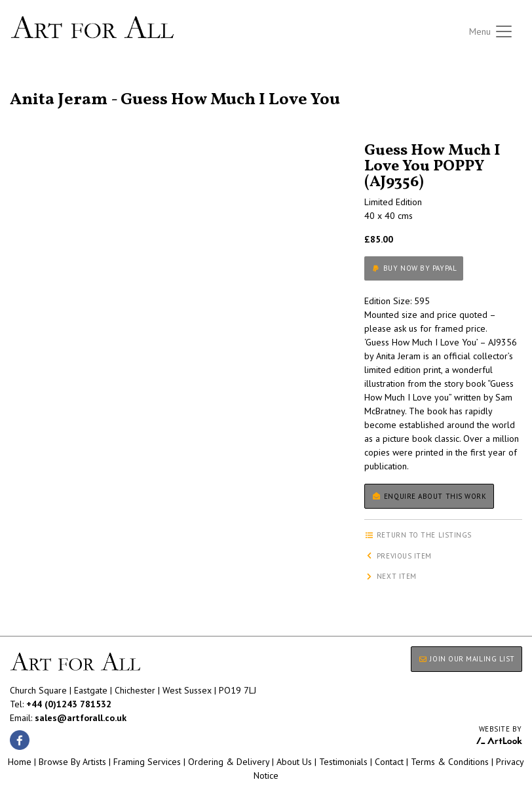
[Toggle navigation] (491, 31)
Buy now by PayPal (414, 268)
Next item (390, 576)
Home (20, 762)
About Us (294, 762)
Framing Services (147, 762)
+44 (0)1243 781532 (69, 704)
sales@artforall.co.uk (81, 718)
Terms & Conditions (450, 762)
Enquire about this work (429, 496)
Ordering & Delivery (229, 762)
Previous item (398, 556)
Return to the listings (57, 84)
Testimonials (343, 762)
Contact (389, 762)
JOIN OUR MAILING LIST (466, 659)
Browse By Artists (72, 762)
